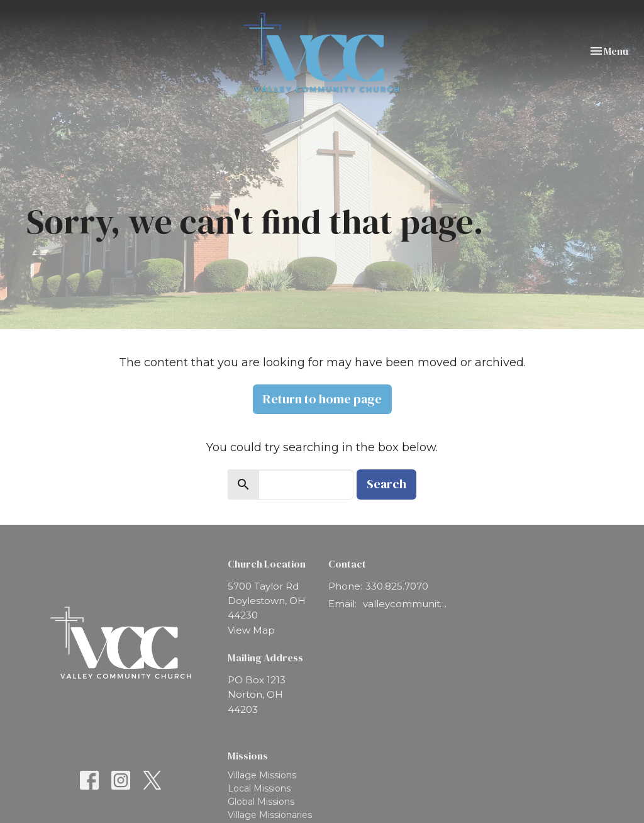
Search (386, 484)
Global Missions (261, 802)
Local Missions (259, 788)
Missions (248, 756)
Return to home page (322, 399)
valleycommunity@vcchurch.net (406, 604)
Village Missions (262, 775)
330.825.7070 (397, 586)
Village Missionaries (270, 815)
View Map (251, 630)
